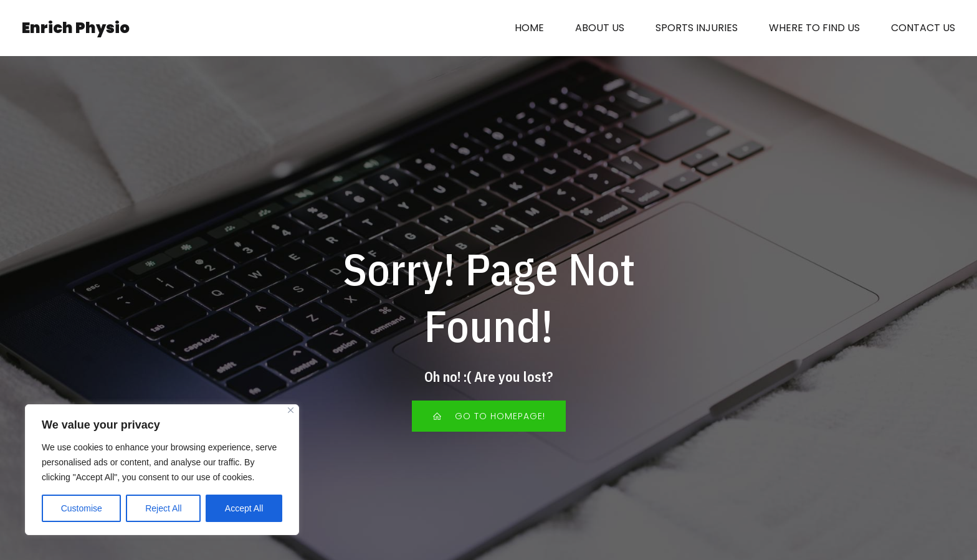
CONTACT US (923, 28)
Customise (82, 508)
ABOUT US (600, 28)
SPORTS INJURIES (697, 28)
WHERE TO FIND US (814, 28)
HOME (529, 28)
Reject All (163, 508)
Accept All (244, 508)
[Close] (291, 410)
